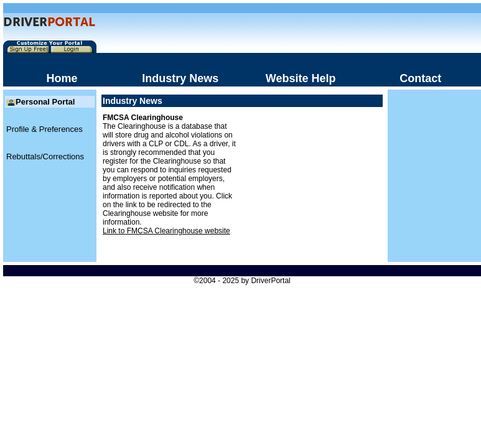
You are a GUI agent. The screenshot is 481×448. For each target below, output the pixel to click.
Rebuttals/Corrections (45, 156)
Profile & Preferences (44, 129)
